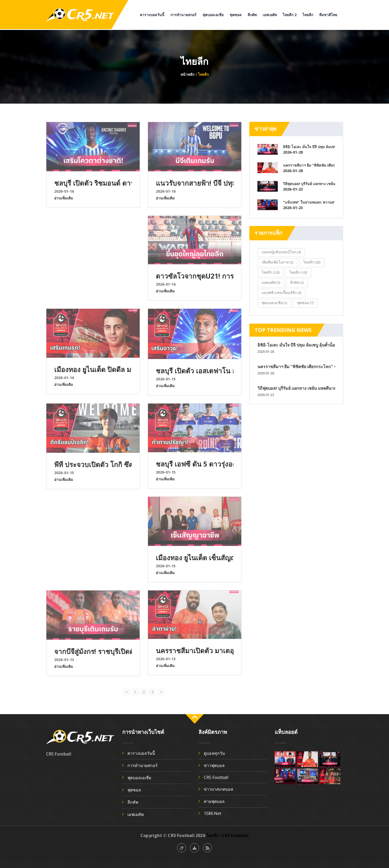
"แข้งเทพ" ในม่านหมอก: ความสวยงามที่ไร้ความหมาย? (309, 202)
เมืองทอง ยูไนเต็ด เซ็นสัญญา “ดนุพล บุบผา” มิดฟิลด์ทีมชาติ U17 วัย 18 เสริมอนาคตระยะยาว (195, 558)
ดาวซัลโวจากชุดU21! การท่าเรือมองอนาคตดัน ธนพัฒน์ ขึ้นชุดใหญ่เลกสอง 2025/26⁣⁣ (195, 276)
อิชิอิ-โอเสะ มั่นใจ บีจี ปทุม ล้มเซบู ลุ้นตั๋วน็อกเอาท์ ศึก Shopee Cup (309, 147)
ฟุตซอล (236, 15)
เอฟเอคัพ (270, 15)
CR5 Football (216, 777)
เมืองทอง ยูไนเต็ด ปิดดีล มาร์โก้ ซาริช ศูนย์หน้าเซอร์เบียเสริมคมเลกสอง (93, 369)
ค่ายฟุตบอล (214, 801)
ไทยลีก (308, 15)
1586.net (212, 813)
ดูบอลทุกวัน (214, 753)
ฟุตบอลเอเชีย (213, 15)
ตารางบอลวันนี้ (152, 15)
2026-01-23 (293, 189)
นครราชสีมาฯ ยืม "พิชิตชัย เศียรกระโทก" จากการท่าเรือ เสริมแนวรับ (309, 165)
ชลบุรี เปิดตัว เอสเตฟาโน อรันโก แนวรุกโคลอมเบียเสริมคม (195, 371)
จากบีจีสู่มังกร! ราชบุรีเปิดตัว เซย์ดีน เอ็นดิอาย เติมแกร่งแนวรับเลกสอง (93, 651)
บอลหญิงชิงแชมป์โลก (281, 252)
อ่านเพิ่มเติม (64, 198)
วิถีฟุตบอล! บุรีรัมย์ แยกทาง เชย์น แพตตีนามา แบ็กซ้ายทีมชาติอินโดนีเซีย (309, 184)
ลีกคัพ (252, 15)
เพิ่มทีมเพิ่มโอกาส (278, 262)
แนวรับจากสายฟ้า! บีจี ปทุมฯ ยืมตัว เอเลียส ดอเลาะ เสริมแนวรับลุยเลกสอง (195, 183)
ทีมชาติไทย (328, 15)
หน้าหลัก (187, 74)
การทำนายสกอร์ (183, 15)
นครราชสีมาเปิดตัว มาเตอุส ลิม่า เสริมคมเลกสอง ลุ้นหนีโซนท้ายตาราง (195, 651)
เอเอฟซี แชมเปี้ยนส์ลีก (282, 293)
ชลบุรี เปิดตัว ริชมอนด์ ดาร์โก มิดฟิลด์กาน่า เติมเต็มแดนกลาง (93, 183)
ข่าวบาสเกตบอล (218, 789)
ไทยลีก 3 (298, 272)
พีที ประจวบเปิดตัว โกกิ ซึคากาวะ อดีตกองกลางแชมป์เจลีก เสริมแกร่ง (93, 464)
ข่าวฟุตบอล (214, 765)
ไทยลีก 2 (290, 15)
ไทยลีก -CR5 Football (227, 835)
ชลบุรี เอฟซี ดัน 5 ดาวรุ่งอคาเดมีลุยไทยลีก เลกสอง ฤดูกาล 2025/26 (195, 464)
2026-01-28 (293, 152)
